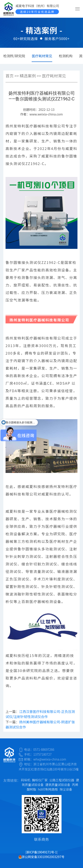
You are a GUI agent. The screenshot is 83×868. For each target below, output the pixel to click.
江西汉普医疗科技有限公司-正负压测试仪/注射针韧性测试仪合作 (40, 714)
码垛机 (26, 780)
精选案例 (28, 76)
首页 (10, 76)
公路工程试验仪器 (62, 780)
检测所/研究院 (14, 56)
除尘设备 (66, 789)
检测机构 (66, 56)
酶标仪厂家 (40, 780)
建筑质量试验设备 (58, 785)
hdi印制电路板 (48, 789)
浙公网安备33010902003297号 (41, 857)
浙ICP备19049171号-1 (41, 852)
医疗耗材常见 (42, 56)
